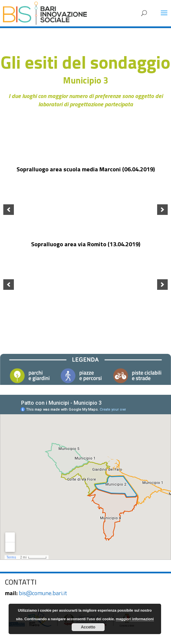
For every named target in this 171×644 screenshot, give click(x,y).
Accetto (88, 627)
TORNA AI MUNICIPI (86, 322)
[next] (162, 210)
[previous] (9, 210)
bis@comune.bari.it (43, 593)
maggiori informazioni (135, 619)
